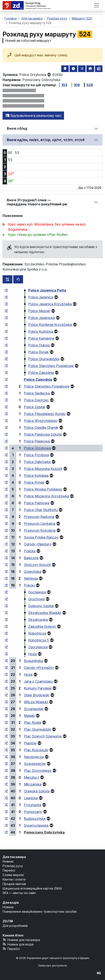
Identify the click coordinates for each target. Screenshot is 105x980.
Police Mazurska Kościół (43, 469)
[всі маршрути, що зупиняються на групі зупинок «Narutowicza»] (6, 757)
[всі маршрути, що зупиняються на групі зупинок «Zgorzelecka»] (6, 647)
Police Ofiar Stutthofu (41, 510)
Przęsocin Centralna (40, 524)
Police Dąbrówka (37, 462)
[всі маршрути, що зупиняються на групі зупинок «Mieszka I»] (6, 777)
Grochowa (36, 599)
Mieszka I (31, 777)
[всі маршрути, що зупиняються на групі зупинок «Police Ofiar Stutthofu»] (6, 510)
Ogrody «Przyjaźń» (39, 668)
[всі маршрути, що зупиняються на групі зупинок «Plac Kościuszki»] (6, 750)
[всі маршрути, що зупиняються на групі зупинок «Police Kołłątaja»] (6, 476)
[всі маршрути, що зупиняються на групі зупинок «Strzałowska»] (6, 620)
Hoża (32, 654)
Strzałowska (38, 620)
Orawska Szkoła (37, 791)
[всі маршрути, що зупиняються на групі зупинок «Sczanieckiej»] (6, 709)
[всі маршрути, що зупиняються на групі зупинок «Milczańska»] (6, 784)
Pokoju (29, 585)
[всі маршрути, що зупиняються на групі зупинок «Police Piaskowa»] (6, 441)
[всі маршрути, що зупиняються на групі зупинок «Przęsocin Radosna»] (6, 517)
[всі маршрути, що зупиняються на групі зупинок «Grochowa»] (6, 599)
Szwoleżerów (35, 764)
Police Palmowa (37, 503)
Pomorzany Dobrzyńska (44, 832)
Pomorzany (33, 812)
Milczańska (33, 784)
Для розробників (15, 926)
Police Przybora (36, 455)
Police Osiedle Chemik (41, 428)
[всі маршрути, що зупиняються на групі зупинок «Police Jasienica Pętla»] (6, 290)
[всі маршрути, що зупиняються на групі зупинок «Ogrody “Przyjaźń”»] (6, 668)
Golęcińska (33, 572)
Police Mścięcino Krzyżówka (46, 496)
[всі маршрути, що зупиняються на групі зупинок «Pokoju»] (6, 585)
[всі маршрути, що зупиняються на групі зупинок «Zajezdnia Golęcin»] (6, 626)
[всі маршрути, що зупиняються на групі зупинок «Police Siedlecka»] (6, 393)
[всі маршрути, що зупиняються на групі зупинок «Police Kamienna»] (6, 338)
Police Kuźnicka (41, 331)
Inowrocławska (36, 825)
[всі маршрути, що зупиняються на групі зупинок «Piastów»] (6, 743)
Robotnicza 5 (39, 640)
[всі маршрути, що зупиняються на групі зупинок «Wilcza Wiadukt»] (6, 702)
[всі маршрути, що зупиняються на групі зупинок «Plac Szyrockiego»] (6, 771)
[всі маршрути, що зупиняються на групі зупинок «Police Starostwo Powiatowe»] (6, 366)
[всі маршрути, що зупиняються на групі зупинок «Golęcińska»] (6, 572)
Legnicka (31, 798)
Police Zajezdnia (41, 373)
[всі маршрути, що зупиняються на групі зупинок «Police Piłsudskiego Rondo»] (6, 414)
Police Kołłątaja (36, 476)
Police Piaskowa (37, 441)
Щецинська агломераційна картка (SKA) (32, 888)
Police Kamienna (41, 338)
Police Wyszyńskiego (41, 421)
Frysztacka (33, 805)
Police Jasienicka (42, 318)
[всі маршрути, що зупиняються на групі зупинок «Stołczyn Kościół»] (6, 565)
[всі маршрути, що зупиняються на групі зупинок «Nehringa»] (6, 578)
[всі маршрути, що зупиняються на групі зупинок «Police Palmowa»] (6, 503)
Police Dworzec (36, 400)
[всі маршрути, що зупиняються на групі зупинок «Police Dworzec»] (6, 400)
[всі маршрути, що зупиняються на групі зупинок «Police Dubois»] (6, 345)
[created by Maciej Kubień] (99, 973)
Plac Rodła (33, 723)
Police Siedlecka (37, 393)
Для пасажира (14, 857)
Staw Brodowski (37, 695)
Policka (30, 551)
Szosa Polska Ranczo (41, 537)
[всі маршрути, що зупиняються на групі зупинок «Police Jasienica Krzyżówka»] (6, 304)
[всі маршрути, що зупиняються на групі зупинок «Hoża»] (6, 654)
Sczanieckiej (34, 709)
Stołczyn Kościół (37, 565)
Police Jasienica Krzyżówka (50, 304)
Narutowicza (34, 757)
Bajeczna (31, 558)
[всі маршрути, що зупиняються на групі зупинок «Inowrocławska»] (6, 825)
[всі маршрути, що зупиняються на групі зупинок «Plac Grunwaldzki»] (6, 729)
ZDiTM (8, 921)
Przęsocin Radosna (39, 517)
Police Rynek (38, 352)
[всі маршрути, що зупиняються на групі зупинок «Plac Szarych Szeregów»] (6, 736)
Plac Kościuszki (36, 750)
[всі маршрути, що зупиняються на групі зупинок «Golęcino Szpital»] (6, 606)
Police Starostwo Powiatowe (51, 366)
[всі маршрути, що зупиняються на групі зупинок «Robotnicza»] (6, 633)
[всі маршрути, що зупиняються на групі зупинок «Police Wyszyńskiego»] (6, 421)
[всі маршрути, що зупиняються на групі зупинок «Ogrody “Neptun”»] (6, 544)
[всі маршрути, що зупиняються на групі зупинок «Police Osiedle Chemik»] (6, 428)
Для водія (11, 902)
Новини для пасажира (21, 940)
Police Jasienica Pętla (47, 290)
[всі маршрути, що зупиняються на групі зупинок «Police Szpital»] (6, 407)
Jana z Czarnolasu (38, 681)
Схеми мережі (13, 875)
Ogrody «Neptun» (38, 544)
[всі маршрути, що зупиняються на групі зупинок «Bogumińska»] (6, 661)
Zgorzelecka (38, 647)
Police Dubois (39, 345)
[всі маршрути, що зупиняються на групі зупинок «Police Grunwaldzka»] (6, 359)
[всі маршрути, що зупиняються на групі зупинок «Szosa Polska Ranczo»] (6, 537)
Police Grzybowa (37, 448)
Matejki (29, 716)
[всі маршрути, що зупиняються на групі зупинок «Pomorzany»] (6, 812)
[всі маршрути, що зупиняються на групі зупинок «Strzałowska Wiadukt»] (6, 613)
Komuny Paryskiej (38, 688)
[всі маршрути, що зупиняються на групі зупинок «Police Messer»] (6, 311)
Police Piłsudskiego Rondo (45, 414)
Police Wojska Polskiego (43, 489)
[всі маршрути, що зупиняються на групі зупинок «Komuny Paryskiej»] (6, 688)
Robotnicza (37, 633)
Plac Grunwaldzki (37, 729)
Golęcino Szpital (41, 606)
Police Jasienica (41, 297)
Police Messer (39, 311)
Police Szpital (35, 407)
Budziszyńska (35, 819)
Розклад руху (13, 866)
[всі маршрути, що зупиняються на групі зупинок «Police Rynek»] (6, 352)
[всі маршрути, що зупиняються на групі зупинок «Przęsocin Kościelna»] (6, 530)
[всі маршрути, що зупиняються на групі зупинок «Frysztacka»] (6, 805)
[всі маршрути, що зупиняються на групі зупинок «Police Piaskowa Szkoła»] (6, 434)
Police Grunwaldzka (44, 359)
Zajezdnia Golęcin (42, 626)
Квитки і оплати (14, 879)
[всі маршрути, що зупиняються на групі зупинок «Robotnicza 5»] (6, 640)
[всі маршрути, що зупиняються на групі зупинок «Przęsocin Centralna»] (6, 524)
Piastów (30, 743)
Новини (8, 861)
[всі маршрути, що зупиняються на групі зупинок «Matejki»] (6, 716)
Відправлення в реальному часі (33, 116)
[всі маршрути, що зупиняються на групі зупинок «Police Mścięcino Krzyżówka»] (6, 496)
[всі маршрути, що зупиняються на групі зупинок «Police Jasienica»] (6, 297)
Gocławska (37, 592)
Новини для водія (18, 944)
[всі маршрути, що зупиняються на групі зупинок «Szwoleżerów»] (6, 764)
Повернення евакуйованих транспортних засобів (39, 912)
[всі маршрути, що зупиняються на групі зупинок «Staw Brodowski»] (6, 695)
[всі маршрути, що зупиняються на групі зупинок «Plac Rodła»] (6, 723)
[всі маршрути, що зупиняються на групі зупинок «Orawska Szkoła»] (6, 791)
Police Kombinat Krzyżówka (50, 325)
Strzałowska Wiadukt (45, 613)
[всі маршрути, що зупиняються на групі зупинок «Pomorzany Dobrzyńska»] (6, 832)
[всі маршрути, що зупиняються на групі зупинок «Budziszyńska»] (6, 819)
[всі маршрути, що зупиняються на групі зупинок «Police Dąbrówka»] (6, 462)
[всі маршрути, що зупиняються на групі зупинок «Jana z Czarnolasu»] (6, 681)
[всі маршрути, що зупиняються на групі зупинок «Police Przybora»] (6, 455)
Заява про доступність (52, 966)
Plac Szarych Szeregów (43, 736)
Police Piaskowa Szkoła (43, 434)
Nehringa (31, 578)
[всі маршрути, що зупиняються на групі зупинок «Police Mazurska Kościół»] (6, 469)
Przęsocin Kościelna (40, 530)
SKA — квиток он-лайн (19, 893)
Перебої (9, 870)
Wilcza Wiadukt (36, 702)
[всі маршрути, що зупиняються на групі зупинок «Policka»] (6, 551)
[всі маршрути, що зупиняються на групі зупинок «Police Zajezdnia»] (6, 373)
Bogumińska (33, 661)
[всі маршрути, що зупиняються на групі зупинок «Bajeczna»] (6, 558)
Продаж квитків (14, 884)
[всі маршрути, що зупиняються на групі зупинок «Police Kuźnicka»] (6, 331)
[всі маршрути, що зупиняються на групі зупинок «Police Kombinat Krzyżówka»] (6, 325)
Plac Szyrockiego (38, 771)
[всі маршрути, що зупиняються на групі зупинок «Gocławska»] (6, 592)
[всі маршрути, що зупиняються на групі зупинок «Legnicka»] (6, 798)
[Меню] (96, 5)
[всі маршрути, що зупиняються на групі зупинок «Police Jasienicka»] (6, 318)
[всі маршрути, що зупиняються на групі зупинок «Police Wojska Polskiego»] (6, 489)
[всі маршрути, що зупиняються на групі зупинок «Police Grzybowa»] (6, 448)
